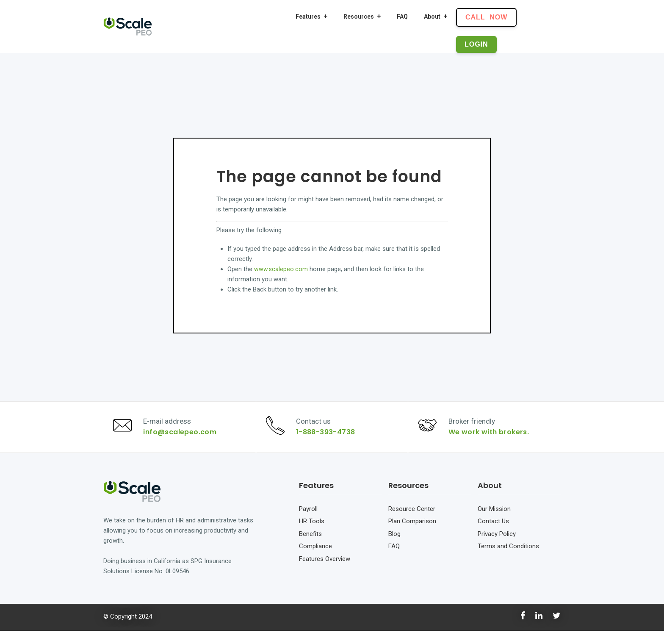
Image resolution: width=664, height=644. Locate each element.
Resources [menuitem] (359, 17)
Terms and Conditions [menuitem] (508, 559)
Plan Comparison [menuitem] (412, 534)
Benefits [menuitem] (310, 547)
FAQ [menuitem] (402, 17)
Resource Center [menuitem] (412, 522)
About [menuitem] (432, 17)
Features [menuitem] (308, 17)
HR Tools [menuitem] (312, 534)
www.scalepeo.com (281, 269)
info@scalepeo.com (183, 439)
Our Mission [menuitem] (494, 522)
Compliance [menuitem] (315, 559)
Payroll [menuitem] (308, 522)
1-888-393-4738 (329, 439)
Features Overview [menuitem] (325, 572)
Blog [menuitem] (394, 547)
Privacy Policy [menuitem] (497, 547)
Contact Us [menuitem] (493, 534)
